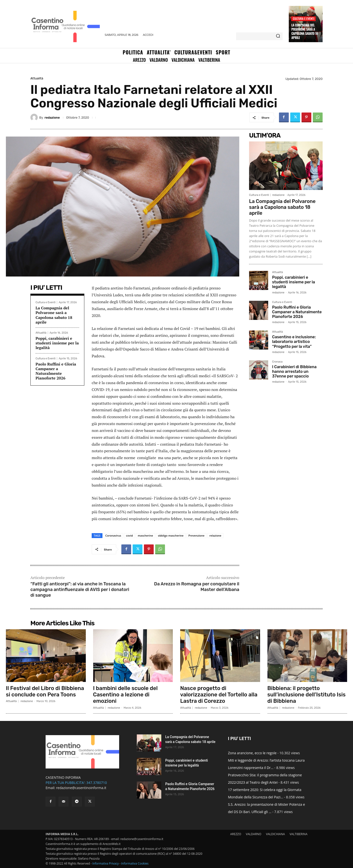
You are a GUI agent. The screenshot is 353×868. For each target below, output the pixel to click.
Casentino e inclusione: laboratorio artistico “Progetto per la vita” (294, 342)
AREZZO (236, 834)
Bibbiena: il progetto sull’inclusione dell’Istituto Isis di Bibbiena (307, 695)
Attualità (37, 78)
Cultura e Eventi (303, 19)
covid (129, 535)
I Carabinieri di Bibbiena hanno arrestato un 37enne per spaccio (294, 371)
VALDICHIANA (275, 834)
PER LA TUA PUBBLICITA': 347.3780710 (76, 783)
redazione (52, 118)
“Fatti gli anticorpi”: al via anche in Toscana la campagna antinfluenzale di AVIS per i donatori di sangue (80, 590)
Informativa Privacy (106, 863)
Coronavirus (113, 535)
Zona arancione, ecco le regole (252, 753)
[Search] (278, 36)
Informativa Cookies (135, 863)
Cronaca (277, 362)
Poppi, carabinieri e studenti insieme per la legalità (57, 343)
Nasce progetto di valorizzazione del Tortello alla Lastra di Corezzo (219, 695)
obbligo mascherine (171, 535)
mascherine (145, 535)
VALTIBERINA (298, 834)
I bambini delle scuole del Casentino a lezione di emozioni (125, 695)
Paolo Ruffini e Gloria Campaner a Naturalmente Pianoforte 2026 (56, 371)
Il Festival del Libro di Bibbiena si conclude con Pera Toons (45, 691)
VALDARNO (254, 834)
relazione (215, 535)
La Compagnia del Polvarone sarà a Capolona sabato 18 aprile (304, 31)
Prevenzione (196, 535)
